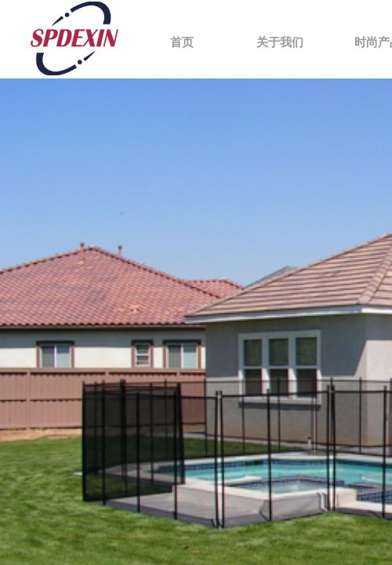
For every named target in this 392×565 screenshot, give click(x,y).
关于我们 (280, 42)
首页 (182, 42)
